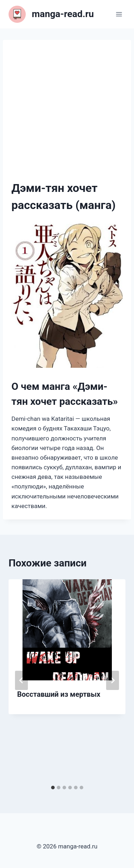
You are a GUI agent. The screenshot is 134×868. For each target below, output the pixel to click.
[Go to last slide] (21, 680)
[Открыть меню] (119, 14)
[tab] (53, 788)
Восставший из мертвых (59, 694)
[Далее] (113, 680)
